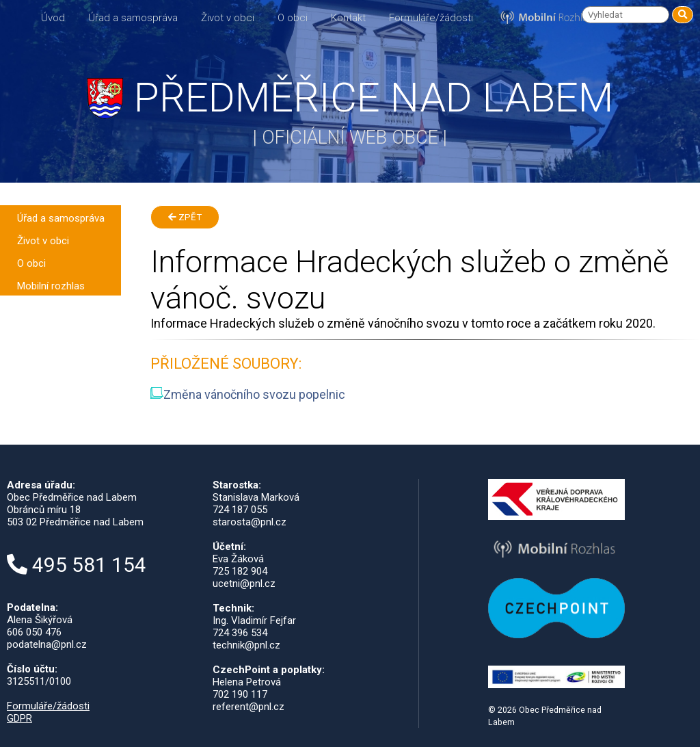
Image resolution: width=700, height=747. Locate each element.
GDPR (19, 718)
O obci (293, 18)
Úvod (53, 18)
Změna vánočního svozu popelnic (248, 394)
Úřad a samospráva (133, 18)
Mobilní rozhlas (51, 286)
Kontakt (348, 18)
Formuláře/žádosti (431, 18)
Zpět (185, 217)
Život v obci (228, 18)
